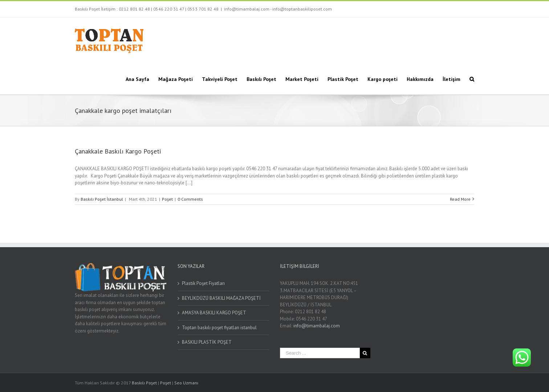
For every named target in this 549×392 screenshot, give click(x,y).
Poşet (167, 199)
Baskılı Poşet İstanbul (102, 199)
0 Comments (190, 199)
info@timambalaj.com (317, 326)
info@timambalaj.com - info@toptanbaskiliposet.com (278, 9)
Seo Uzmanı (186, 383)
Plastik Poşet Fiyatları (203, 283)
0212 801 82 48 (134, 9)
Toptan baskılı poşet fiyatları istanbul (219, 328)
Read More (460, 199)
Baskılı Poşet (144, 383)
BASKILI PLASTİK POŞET (207, 342)
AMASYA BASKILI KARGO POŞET (214, 313)
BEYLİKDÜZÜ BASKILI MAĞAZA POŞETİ (221, 298)
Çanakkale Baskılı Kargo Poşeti (118, 151)
